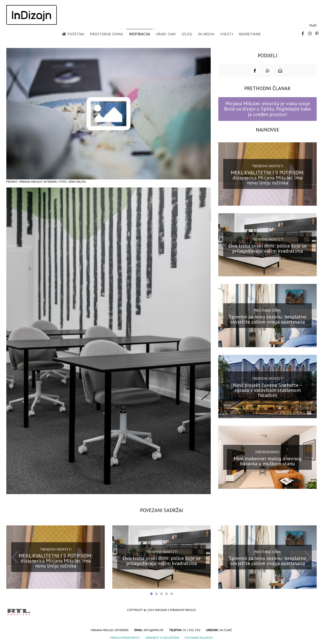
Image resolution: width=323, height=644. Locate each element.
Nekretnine (250, 34)
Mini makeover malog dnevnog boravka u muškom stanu (268, 461)
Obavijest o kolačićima (162, 637)
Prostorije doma (107, 34)
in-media (206, 34)
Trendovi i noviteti (268, 166)
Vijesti (227, 34)
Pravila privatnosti (125, 637)
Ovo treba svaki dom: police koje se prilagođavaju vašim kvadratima (268, 248)
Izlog (187, 34)
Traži (313, 26)
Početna (76, 34)
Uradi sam (166, 34)
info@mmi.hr (153, 630)
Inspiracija (140, 34)
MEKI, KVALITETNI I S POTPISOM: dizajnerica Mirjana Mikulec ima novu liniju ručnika (267, 177)
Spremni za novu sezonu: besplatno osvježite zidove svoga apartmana (268, 319)
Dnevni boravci (267, 452)
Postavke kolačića (199, 637)
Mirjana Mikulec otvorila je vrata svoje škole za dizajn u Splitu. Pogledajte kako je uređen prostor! (267, 109)
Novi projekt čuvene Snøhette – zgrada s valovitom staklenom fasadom (268, 390)
